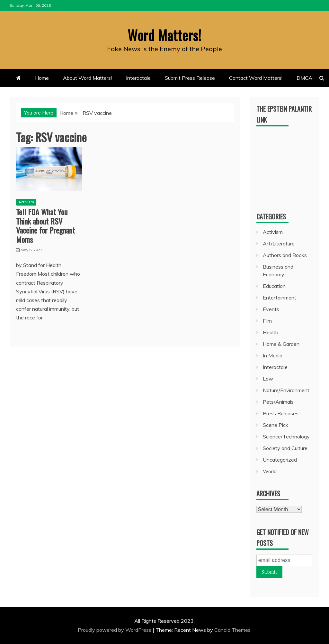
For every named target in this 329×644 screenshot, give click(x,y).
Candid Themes (232, 630)
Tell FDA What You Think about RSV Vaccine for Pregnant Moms (45, 225)
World (270, 471)
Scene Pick (276, 425)
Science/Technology (286, 437)
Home (42, 78)
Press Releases (281, 413)
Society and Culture (285, 448)
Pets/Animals (278, 402)
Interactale (138, 78)
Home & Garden (281, 344)
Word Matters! (164, 35)
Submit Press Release (190, 78)
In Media (273, 355)
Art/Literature (279, 244)
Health (271, 332)
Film (267, 321)
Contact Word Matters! (256, 78)
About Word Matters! (87, 78)
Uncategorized (280, 460)
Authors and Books (285, 255)
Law (268, 379)
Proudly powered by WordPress (115, 630)
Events (271, 309)
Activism (26, 202)
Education (274, 286)
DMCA (304, 78)
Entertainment (280, 298)
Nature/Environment (286, 390)
